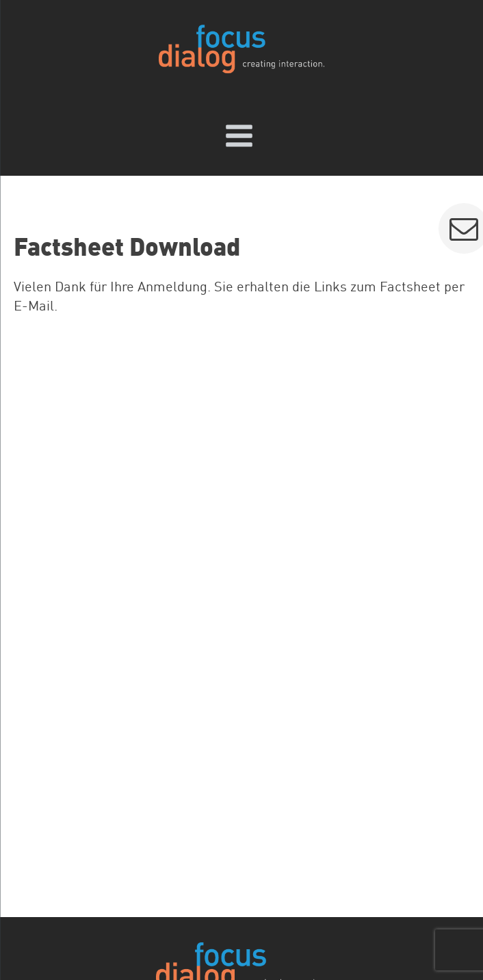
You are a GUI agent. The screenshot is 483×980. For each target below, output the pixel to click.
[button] (464, 228)
